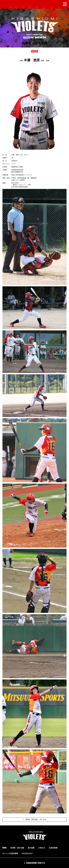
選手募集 (31, 848)
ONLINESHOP (28, 853)
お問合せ (42, 848)
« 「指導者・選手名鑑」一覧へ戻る (34, 820)
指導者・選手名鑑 (17, 848)
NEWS (4, 848)
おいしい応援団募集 (10, 853)
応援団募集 (53, 848)
